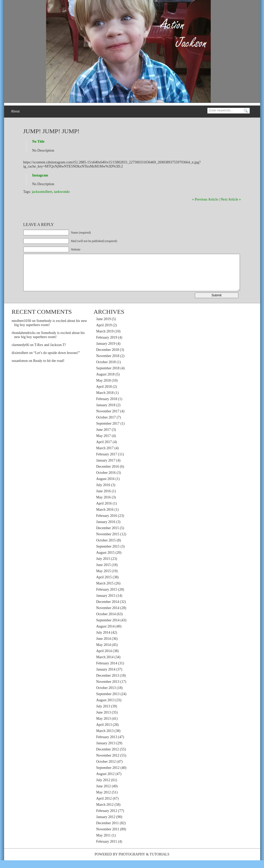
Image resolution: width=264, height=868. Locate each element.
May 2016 (104, 505)
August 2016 (105, 487)
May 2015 (104, 579)
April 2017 (104, 450)
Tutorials (160, 862)
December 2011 (108, 831)
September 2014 (108, 628)
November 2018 (108, 364)
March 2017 (105, 456)
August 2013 (105, 708)
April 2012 (104, 806)
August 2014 (105, 634)
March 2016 (105, 517)
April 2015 (104, 585)
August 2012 (105, 782)
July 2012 (103, 788)
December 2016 (108, 474)
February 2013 (107, 745)
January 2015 (106, 603)
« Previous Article (205, 199)
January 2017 (106, 468)
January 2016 (106, 530)
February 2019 (107, 345)
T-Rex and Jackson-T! (50, 353)
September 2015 (108, 554)
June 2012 (104, 794)
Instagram (40, 175)
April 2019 (104, 333)
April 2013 (104, 732)
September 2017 (108, 431)
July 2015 (103, 566)
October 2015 (106, 548)
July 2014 (103, 640)
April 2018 (104, 394)
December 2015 (108, 536)
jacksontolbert (42, 192)
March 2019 (105, 339)
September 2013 (108, 702)
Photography (132, 862)
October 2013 (106, 696)
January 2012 (106, 825)
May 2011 (104, 843)
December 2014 (108, 609)
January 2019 (106, 351)
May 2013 (104, 726)
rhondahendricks (24, 341)
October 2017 (106, 425)
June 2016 (104, 499)
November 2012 (108, 763)
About (15, 111)
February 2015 (107, 597)
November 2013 (108, 689)
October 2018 (106, 370)
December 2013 (108, 683)
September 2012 (108, 775)
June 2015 (104, 573)
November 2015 (108, 542)
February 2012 (107, 818)
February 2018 (107, 407)
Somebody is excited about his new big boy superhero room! (50, 343)
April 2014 (104, 659)
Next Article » (231, 199)
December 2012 (108, 757)
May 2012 (104, 800)
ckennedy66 (20, 353)
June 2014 (104, 646)
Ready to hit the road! (49, 368)
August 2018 (105, 382)
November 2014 (108, 616)
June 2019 (104, 327)
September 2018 (108, 376)
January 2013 (106, 751)
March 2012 (105, 812)
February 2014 (107, 671)
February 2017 (107, 462)
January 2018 (106, 413)
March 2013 (105, 739)
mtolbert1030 (21, 328)
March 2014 (105, 665)
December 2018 (108, 357)
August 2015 (105, 560)
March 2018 (105, 400)
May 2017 (104, 443)
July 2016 (103, 493)
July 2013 (103, 714)
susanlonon (20, 368)
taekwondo (62, 192)
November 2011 (108, 837)
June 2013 (104, 720)
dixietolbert (20, 360)
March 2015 (105, 591)
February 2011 (107, 849)
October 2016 (106, 480)
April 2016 (104, 511)
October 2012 (106, 769)
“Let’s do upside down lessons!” (57, 360)
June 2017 (104, 437)
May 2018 (104, 388)
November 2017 (108, 419)
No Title (38, 142)
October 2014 (106, 622)
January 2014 (106, 677)
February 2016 (107, 523)
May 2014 (104, 652)
